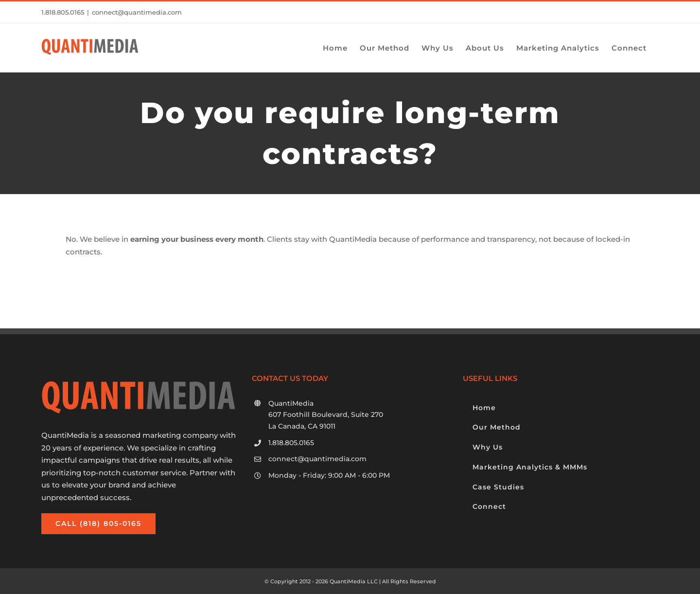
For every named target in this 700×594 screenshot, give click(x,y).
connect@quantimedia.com (137, 12)
